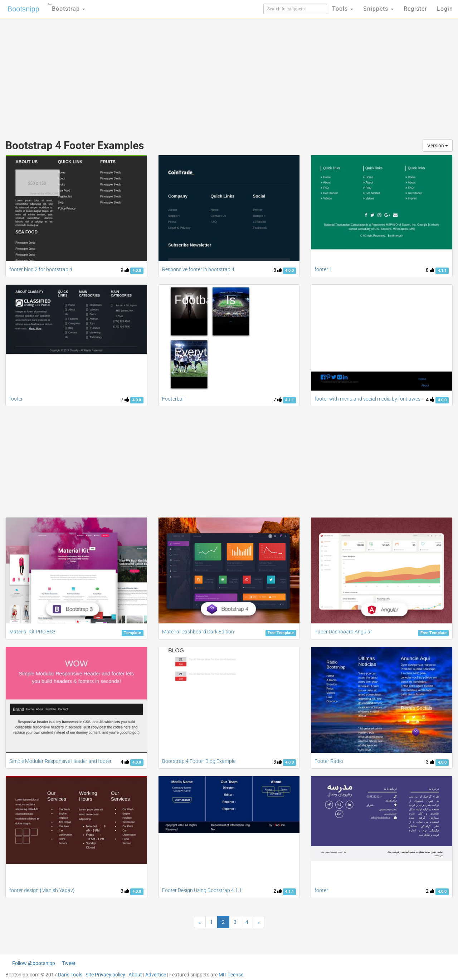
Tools (343, 9)
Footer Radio (329, 761)
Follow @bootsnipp (34, 963)
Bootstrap (66, 7)
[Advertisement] (175, 75)
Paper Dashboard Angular (343, 632)
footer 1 (323, 269)
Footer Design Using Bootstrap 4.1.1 (202, 890)
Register (415, 9)
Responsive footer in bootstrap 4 (198, 269)
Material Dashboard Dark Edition (198, 632)
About (135, 975)
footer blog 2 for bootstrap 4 (41, 269)
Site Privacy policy (105, 975)
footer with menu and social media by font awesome (372, 399)
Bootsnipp (23, 9)
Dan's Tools (70, 975)
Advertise (156, 975)
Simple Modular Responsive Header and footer (60, 761)
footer (16, 399)
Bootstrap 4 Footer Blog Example (199, 761)
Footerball (173, 399)
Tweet (69, 963)
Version (438, 146)
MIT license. (232, 975)
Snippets (378, 9)
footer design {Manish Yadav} (42, 890)
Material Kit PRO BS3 (32, 632)
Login (445, 9)
